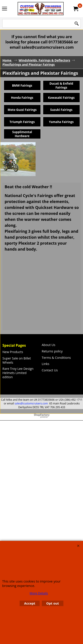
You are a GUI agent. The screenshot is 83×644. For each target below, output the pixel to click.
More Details (39, 593)
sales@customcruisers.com (31, 403)
